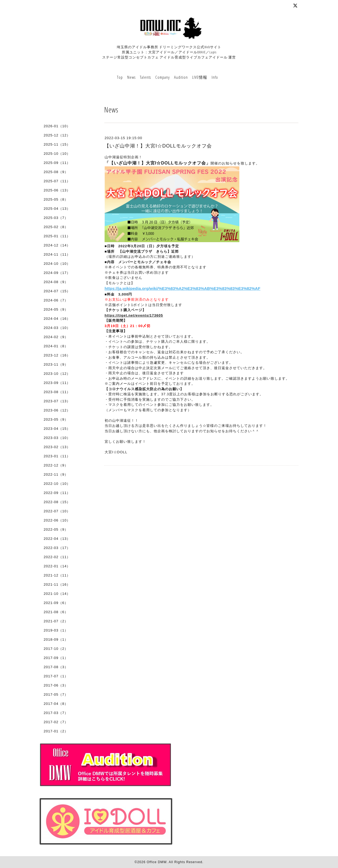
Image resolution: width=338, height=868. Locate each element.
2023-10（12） (57, 374)
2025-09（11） (57, 163)
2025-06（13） (57, 190)
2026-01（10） (57, 126)
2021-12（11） (57, 575)
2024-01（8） (56, 346)
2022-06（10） (57, 520)
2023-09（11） (57, 383)
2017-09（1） (56, 658)
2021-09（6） (56, 603)
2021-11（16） (57, 584)
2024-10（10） (57, 264)
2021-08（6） (56, 612)
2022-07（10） (57, 511)
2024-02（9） (56, 337)
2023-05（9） (56, 419)
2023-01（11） (57, 456)
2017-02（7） (56, 722)
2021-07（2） (56, 621)
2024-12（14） (57, 245)
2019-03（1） (56, 630)
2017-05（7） (56, 694)
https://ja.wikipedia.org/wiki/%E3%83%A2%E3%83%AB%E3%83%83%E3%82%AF (182, 288)
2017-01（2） (56, 731)
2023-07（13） (57, 401)
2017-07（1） (56, 676)
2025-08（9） (56, 172)
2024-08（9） (56, 282)
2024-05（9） (56, 309)
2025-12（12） (57, 135)
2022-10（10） (57, 484)
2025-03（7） (56, 218)
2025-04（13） (57, 209)
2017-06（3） (56, 685)
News (131, 77)
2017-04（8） (56, 704)
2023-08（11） (57, 392)
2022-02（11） (57, 557)
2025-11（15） (57, 144)
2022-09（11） (57, 493)
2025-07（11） (57, 181)
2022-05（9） (56, 529)
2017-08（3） (56, 667)
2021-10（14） (57, 594)
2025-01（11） (57, 236)
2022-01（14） (57, 566)
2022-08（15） (57, 502)
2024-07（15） (57, 291)
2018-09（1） (56, 639)
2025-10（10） (57, 154)
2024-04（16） (57, 319)
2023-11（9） (56, 364)
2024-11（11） (57, 254)
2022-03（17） (57, 548)
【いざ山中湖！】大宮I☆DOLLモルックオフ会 (158, 146)
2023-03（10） (57, 438)
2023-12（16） (57, 355)
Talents (145, 77)
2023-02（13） (57, 447)
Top (120, 77)
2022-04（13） (57, 539)
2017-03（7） (56, 713)
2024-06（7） (56, 300)
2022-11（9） (56, 474)
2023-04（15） (57, 429)
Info (215, 77)
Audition (181, 77)
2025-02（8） (56, 227)
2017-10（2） (56, 649)
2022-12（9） (56, 465)
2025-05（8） (56, 199)
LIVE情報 (200, 77)
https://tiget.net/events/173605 (134, 315)
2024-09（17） (57, 273)
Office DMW (157, 862)
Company (163, 77)
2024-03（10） (57, 328)
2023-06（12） (57, 410)
